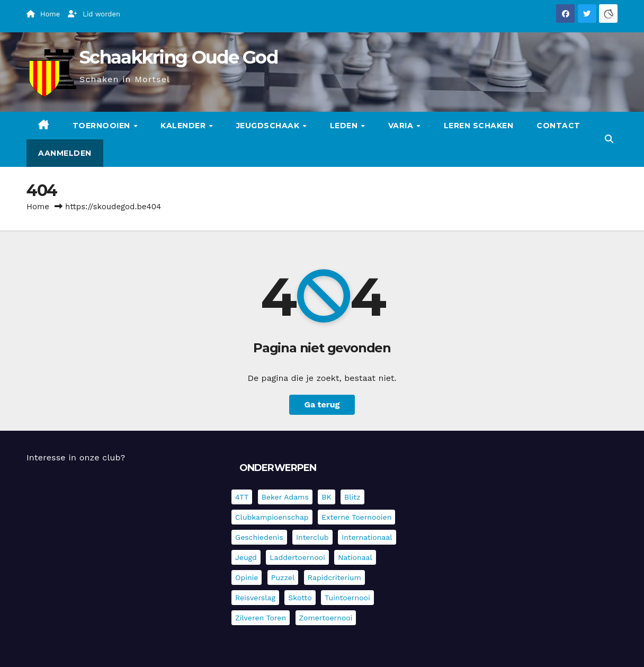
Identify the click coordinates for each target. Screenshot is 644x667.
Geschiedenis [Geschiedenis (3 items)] (259, 537)
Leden (345, 126)
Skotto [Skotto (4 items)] (300, 598)
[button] (609, 139)
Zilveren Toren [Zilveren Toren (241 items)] (261, 618)
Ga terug (322, 404)
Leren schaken (479, 126)
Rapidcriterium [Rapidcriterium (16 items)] (334, 577)
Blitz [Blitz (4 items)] (352, 497)
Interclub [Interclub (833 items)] (312, 537)
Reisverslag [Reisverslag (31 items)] (255, 598)
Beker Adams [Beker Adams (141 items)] (285, 497)
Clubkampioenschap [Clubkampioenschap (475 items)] (272, 517)
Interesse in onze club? (76, 457)
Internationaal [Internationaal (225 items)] (367, 537)
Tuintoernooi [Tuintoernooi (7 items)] (347, 598)
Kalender (184, 126)
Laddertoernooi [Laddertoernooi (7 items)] (297, 557)
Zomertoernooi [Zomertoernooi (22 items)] (326, 618)
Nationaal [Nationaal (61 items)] (355, 557)
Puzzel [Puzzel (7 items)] (283, 577)
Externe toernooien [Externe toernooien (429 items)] (356, 517)
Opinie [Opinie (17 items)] (247, 577)
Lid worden (94, 14)
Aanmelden (65, 153)
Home (38, 207)
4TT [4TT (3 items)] (242, 497)
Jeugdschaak (269, 126)
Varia (402, 126)
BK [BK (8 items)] (326, 497)
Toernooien (103, 126)
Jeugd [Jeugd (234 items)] (246, 557)
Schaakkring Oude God (178, 57)
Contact (558, 126)
